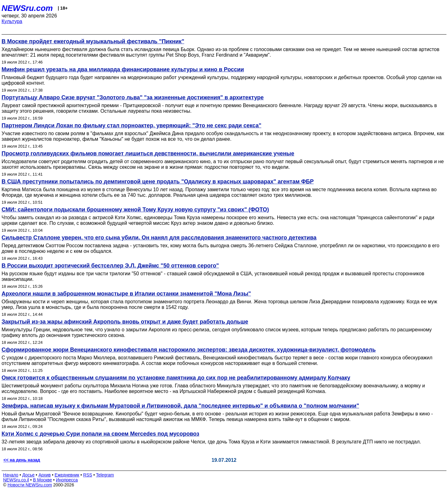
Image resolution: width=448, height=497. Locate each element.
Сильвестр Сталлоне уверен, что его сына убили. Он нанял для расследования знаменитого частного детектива (159, 238)
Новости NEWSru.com (30, 485)
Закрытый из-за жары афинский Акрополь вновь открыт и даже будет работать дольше (125, 322)
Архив (45, 475)
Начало (11, 475)
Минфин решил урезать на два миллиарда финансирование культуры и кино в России (123, 69)
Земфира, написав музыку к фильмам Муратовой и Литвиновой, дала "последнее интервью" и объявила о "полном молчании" (180, 406)
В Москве (42, 480)
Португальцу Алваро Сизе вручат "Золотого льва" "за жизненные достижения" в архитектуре (133, 97)
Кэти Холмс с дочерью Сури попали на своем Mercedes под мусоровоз (100, 434)
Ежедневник (67, 475)
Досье (28, 475)
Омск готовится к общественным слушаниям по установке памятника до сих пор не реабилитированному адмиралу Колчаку (176, 378)
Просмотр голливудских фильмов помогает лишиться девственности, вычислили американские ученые (148, 154)
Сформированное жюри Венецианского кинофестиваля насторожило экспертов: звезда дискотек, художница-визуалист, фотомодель (189, 350)
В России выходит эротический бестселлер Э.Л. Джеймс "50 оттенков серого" (110, 266)
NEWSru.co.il (16, 480)
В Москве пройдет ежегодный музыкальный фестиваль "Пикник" (93, 41)
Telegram (105, 475)
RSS (88, 475)
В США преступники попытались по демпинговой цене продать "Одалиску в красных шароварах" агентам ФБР (158, 182)
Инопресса (67, 480)
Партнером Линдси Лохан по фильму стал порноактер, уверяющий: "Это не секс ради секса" (131, 125)
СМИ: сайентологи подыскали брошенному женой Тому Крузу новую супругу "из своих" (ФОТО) (135, 210)
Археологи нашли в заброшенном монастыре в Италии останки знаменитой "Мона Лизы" (126, 294)
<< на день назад (22, 460)
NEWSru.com (27, 8)
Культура (12, 21)
